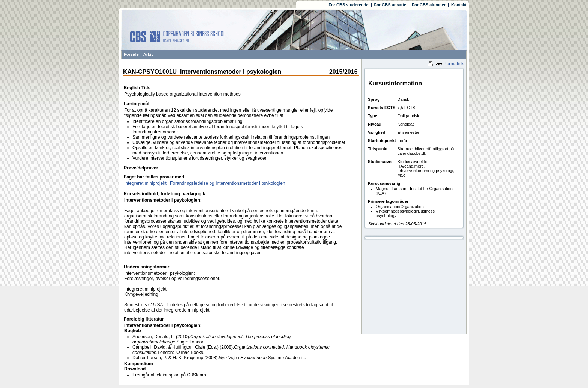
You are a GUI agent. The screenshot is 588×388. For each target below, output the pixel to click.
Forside (131, 54)
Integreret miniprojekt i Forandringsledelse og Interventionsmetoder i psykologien (205, 183)
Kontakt (459, 5)
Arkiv (148, 54)
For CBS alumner (429, 5)
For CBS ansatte (390, 5)
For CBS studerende (348, 5)
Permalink (449, 64)
